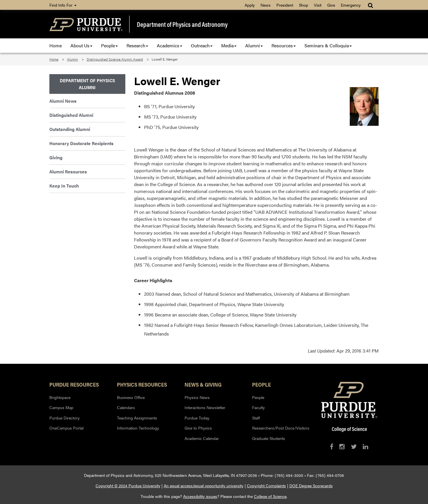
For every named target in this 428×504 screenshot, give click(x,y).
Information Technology (138, 428)
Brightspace (60, 397)
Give (331, 5)
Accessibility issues (200, 496)
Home (56, 45)
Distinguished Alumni (71, 115)
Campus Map (61, 407)
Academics (170, 45)
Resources (284, 45)
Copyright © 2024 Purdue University (128, 486)
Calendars (126, 407)
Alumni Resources (68, 172)
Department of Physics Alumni (87, 84)
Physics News (197, 397)
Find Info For (63, 5)
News (266, 5)
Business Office (131, 397)
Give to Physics (198, 428)
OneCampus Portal (66, 428)
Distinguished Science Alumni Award (115, 59)
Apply (250, 5)
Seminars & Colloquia (328, 45)
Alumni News (63, 101)
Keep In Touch (64, 186)
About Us (81, 45)
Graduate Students (269, 438)
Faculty (258, 407)
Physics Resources (142, 384)
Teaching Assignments (137, 418)
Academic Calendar (202, 438)
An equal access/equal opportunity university (204, 486)
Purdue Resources (74, 384)
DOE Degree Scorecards (311, 486)
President (285, 5)
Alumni (254, 45)
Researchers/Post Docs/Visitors (281, 428)
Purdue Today (197, 418)
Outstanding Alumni (70, 129)
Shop (304, 5)
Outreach (202, 45)
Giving (56, 157)
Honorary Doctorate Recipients (81, 143)
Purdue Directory (65, 418)
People (109, 45)
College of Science (270, 496)
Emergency (351, 5)
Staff (256, 418)
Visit (318, 5)
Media (229, 45)
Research (137, 45)
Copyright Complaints (266, 486)
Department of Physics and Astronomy (182, 24)
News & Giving (203, 384)
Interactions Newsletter (205, 407)
